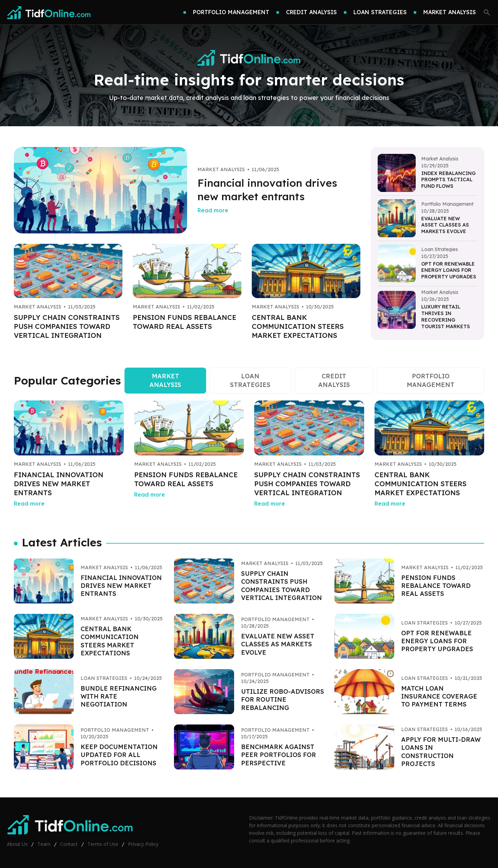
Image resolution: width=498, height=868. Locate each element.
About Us (17, 844)
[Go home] (49, 12)
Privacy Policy (143, 844)
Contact (69, 844)
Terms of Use (103, 844)
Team (44, 844)
